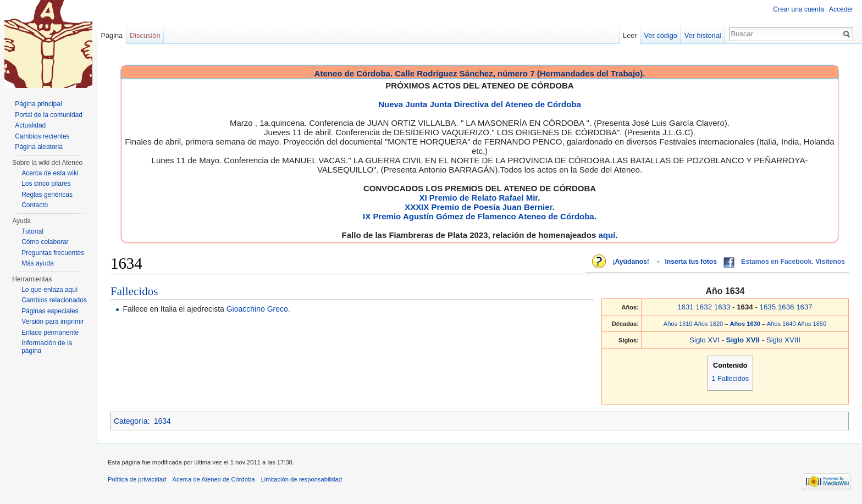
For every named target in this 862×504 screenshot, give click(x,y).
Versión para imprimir (53, 322)
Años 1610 (678, 324)
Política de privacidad (137, 479)
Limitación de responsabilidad (302, 479)
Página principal (38, 104)
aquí (607, 235)
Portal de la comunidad (49, 115)
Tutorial (32, 231)
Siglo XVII (744, 340)
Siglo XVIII (783, 340)
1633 (722, 307)
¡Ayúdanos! (631, 262)
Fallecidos (134, 291)
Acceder (841, 9)
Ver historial (703, 35)
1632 (704, 307)
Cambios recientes (42, 136)
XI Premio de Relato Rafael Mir (478, 198)
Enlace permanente (50, 333)
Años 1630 (746, 324)
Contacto (35, 205)
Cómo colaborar (45, 242)
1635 (768, 307)
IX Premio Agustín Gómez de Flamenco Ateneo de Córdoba (479, 216)
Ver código (661, 35)
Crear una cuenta (799, 9)
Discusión (145, 35)
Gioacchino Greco (257, 309)
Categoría (131, 421)
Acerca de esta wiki (50, 173)
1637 (804, 307)
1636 (786, 307)
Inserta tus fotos (691, 262)
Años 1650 (812, 324)
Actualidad (30, 125)
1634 (162, 421)
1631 (686, 307)
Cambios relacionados (54, 300)
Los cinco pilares (46, 184)
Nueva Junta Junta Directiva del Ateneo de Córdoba (480, 104)
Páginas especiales (50, 311)
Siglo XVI (704, 340)
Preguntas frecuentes (53, 253)
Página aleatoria (39, 147)
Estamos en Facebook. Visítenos (793, 262)
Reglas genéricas (47, 195)
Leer (630, 35)
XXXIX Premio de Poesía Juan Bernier (478, 207)
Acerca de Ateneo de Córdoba (214, 479)
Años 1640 (781, 324)
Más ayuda (38, 263)
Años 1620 (708, 324)
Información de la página (47, 347)
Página (112, 35)
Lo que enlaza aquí (49, 290)
